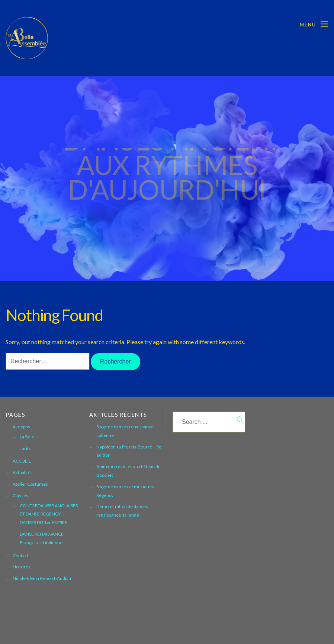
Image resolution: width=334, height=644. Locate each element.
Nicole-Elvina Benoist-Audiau (42, 578)
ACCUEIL (22, 461)
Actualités (23, 472)
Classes (20, 496)
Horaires (22, 567)
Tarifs (25, 448)
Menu (314, 24)
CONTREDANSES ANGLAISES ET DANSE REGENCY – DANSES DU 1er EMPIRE (49, 514)
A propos (21, 427)
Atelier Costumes (30, 484)
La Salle (27, 437)
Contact (20, 556)
